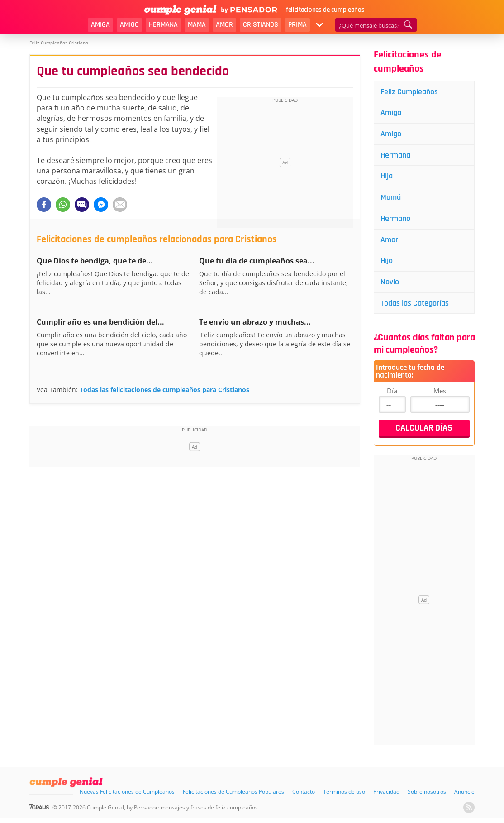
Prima (297, 25)
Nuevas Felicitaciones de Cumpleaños (127, 792)
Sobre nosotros (427, 792)
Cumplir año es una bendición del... (100, 322)
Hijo (387, 261)
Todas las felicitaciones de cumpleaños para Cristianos (164, 390)
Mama (197, 25)
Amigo (129, 25)
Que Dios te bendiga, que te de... (95, 261)
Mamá (391, 198)
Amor (224, 25)
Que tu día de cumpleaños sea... (257, 261)
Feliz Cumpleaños (410, 92)
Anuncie (464, 792)
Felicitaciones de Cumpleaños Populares (233, 792)
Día (392, 392)
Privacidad (386, 792)
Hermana (163, 25)
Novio (390, 283)
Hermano (396, 219)
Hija (387, 176)
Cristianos (261, 25)
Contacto (304, 792)
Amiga (100, 25)
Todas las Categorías (415, 304)
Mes (440, 392)
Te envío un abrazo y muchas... (255, 322)
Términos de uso (344, 792)
